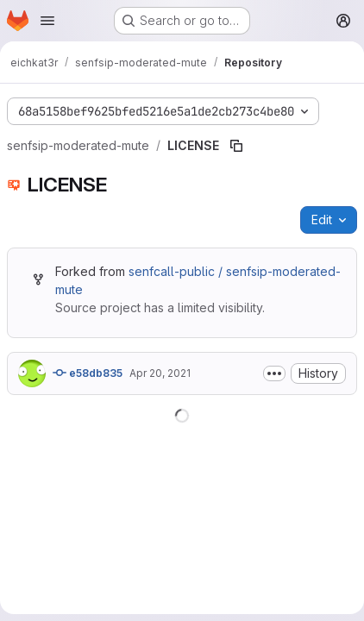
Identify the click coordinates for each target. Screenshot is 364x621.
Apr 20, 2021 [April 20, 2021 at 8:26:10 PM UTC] (160, 373)
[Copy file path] (236, 146)
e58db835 (88, 373)
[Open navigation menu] (47, 21)
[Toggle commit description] (274, 373)
